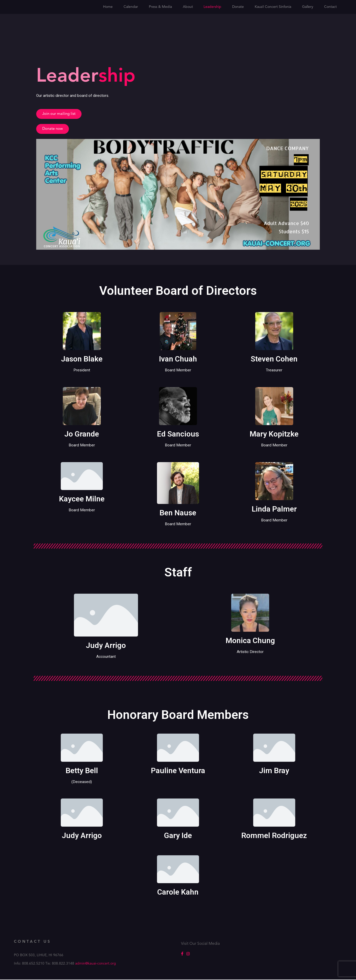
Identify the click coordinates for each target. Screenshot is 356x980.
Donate (238, 7)
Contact (330, 7)
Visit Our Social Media (201, 944)
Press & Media (160, 7)
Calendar (131, 7)
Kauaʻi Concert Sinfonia (273, 7)
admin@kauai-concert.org (96, 964)
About (188, 7)
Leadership (212, 7)
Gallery (308, 7)
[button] (59, 114)
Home (108, 7)
